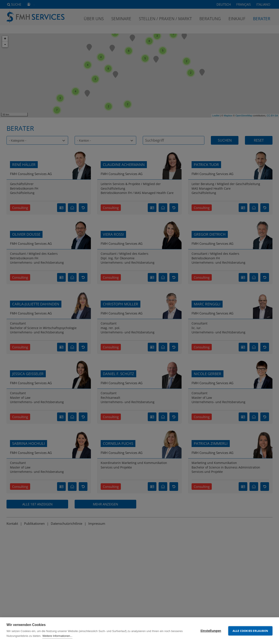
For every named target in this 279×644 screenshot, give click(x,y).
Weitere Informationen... (57, 636)
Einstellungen (211, 631)
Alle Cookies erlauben (250, 631)
